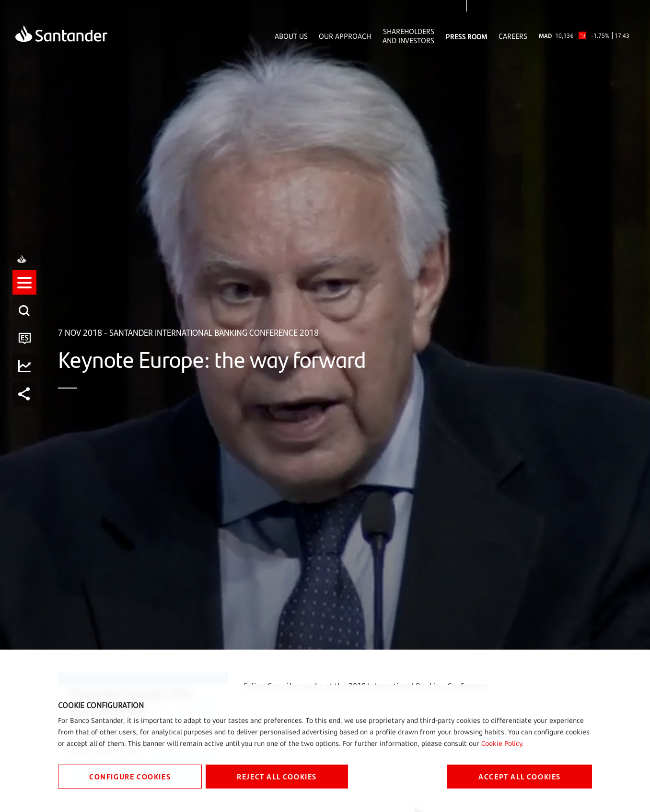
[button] (27, 364)
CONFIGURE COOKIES (130, 776)
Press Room (467, 36)
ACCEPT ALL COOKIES (520, 776)
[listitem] (27, 364)
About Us (291, 36)
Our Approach (345, 36)
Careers (513, 36)
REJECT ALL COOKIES (277, 776)
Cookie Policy (502, 743)
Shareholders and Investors (408, 36)
